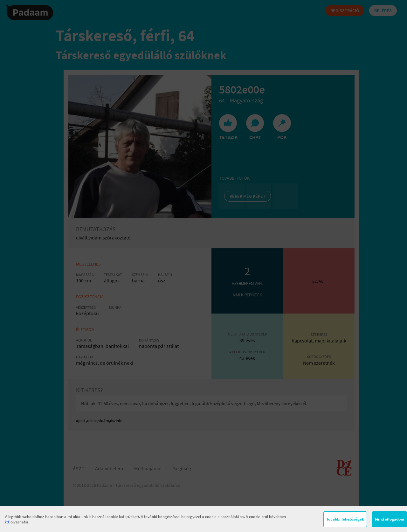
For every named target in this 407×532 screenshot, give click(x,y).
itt (7, 522)
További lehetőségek (345, 519)
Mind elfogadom (390, 519)
